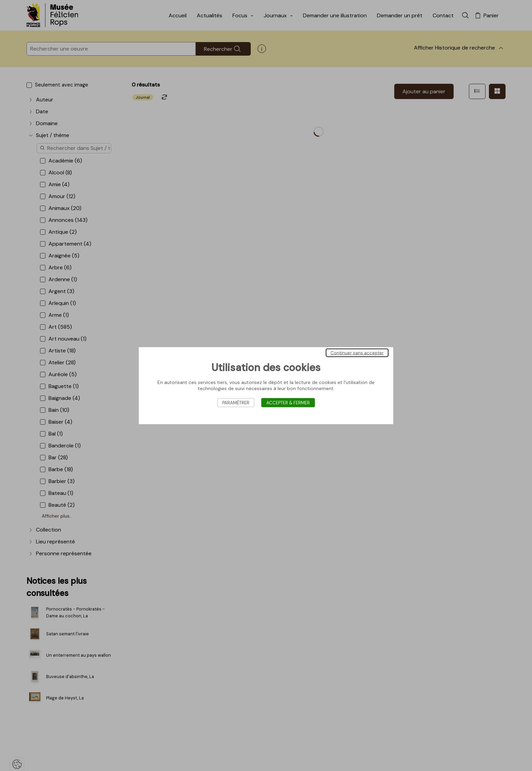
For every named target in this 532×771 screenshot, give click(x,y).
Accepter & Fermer (288, 402)
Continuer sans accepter (357, 353)
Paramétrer (236, 402)
